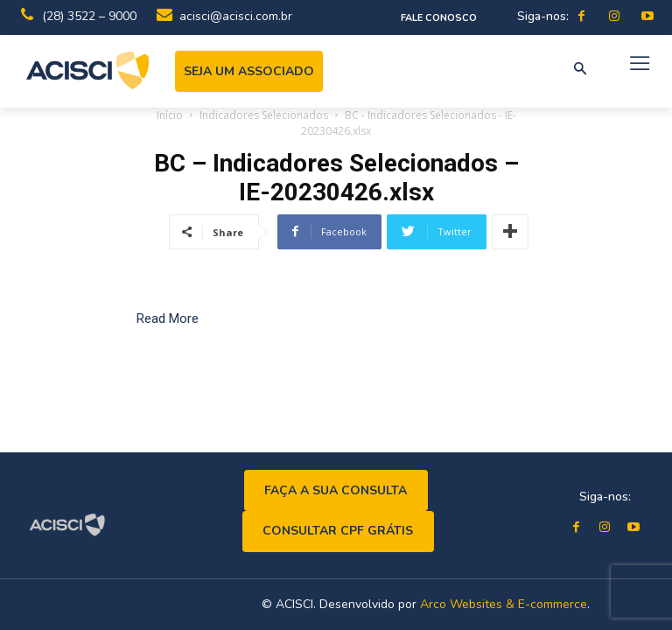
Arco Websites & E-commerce (504, 604)
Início (170, 115)
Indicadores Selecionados (264, 115)
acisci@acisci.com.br (236, 16)
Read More (168, 318)
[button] (580, 70)
